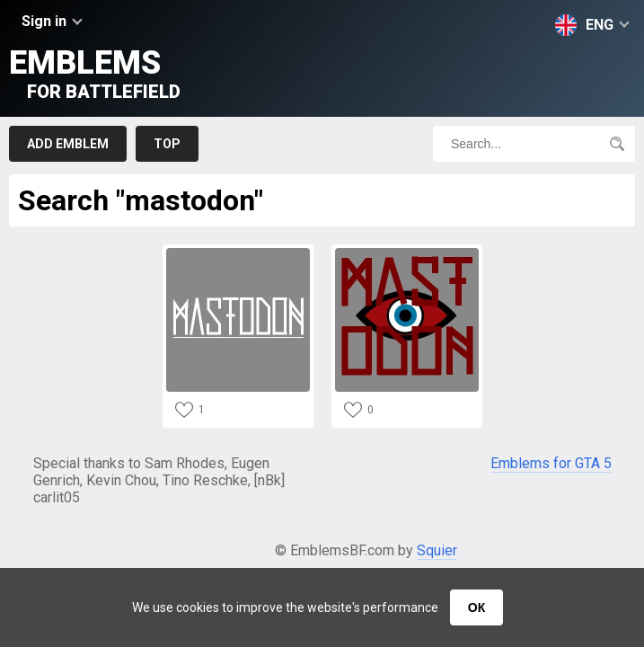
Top (167, 144)
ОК (476, 607)
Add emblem (68, 144)
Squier (437, 550)
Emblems (95, 73)
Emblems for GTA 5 (551, 463)
